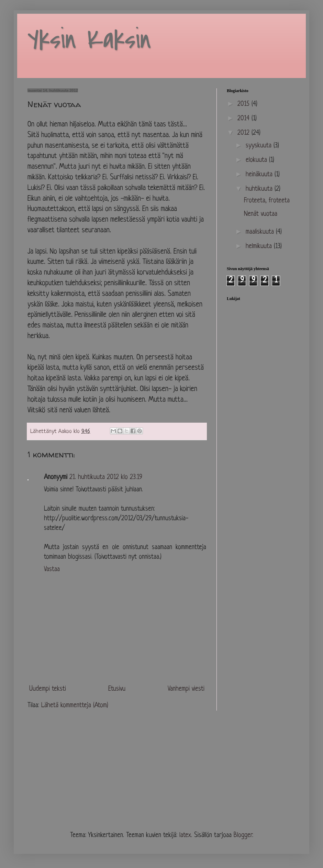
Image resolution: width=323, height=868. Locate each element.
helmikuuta (260, 247)
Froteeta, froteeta (267, 201)
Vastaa (52, 570)
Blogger (243, 836)
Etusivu (117, 689)
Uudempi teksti (48, 689)
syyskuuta (260, 146)
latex (185, 836)
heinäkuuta (260, 175)
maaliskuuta (261, 232)
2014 (244, 119)
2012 (244, 133)
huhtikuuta (260, 189)
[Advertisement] (79, 774)
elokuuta (257, 160)
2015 (244, 104)
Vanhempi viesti (186, 689)
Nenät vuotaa (261, 214)
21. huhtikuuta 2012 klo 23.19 (106, 477)
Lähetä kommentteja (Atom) (75, 706)
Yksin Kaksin (89, 40)
